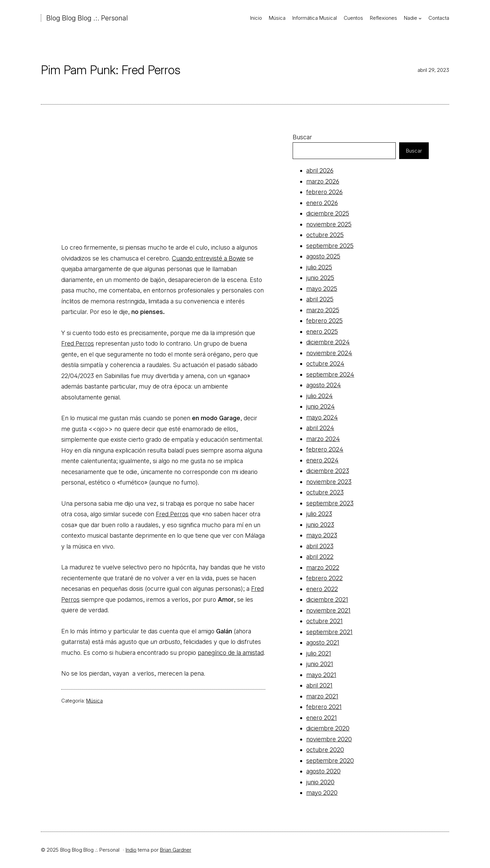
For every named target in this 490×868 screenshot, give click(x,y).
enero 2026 (322, 203)
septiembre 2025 (330, 246)
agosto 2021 (323, 642)
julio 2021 (319, 653)
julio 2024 (320, 396)
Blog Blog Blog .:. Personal (87, 18)
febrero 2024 (325, 449)
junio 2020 (320, 782)
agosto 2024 (324, 385)
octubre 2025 (325, 235)
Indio (131, 850)
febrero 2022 (324, 578)
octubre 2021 (324, 621)
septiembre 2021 (329, 632)
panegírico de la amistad (231, 653)
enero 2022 (322, 589)
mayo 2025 (322, 289)
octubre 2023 (325, 492)
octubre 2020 (325, 750)
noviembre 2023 (329, 482)
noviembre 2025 (329, 224)
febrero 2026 (324, 192)
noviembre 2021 (328, 610)
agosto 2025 (323, 256)
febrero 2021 (324, 707)
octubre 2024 (325, 364)
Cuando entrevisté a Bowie (209, 258)
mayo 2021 (321, 675)
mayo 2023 (322, 535)
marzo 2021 (322, 696)
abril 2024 (320, 428)
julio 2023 (319, 514)
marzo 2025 (323, 310)
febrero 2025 (324, 321)
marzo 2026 (323, 181)
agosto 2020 (323, 771)
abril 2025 (320, 299)
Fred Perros (78, 343)
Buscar (302, 137)
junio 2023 (320, 525)
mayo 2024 (322, 417)
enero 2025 (322, 332)
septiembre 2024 (330, 374)
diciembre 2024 (328, 342)
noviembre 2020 (329, 739)
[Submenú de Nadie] (420, 18)
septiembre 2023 (330, 503)
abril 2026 (320, 170)
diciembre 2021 (327, 599)
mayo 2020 (322, 793)
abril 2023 (320, 546)
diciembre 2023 (328, 471)
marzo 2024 (323, 439)
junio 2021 (320, 664)
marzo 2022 (323, 567)
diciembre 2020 (328, 728)
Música (94, 701)
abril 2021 (319, 685)
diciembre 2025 (328, 213)
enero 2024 (322, 460)
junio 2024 (321, 406)
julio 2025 (319, 267)
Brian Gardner (176, 850)
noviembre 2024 (329, 353)
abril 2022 (320, 557)
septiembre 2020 (330, 761)
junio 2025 (320, 278)
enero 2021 (322, 718)
